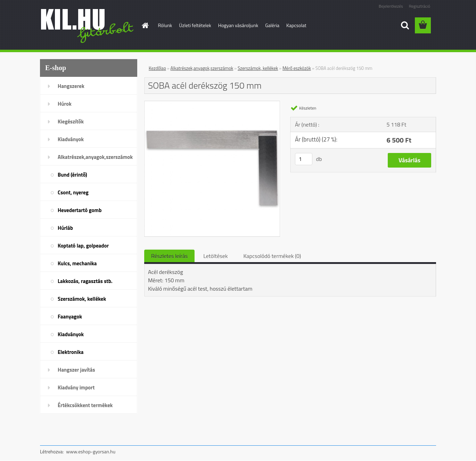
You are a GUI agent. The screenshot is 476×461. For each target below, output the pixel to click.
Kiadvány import (76, 387)
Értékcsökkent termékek (85, 405)
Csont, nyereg (73, 192)
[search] (405, 25)
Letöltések (215, 256)
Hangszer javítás (76, 370)
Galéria (272, 25)
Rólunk (165, 25)
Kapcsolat (296, 25)
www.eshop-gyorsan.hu (91, 451)
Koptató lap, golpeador (83, 246)
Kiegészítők (71, 122)
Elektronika (71, 352)
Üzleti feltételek (195, 25)
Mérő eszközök (297, 68)
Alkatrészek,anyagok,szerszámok (95, 157)
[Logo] (88, 26)
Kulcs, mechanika (77, 263)
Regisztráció (420, 6)
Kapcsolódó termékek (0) (272, 256)
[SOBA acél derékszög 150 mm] (212, 104)
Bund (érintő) (72, 175)
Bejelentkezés (391, 6)
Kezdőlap (157, 68)
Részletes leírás (169, 256)
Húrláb (65, 228)
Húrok (65, 104)
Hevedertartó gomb (80, 210)
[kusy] (304, 159)
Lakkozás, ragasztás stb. (85, 281)
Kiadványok (71, 139)
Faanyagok (70, 317)
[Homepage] (145, 25)
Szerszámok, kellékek (82, 299)
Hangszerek (71, 86)
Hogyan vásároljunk (238, 25)
